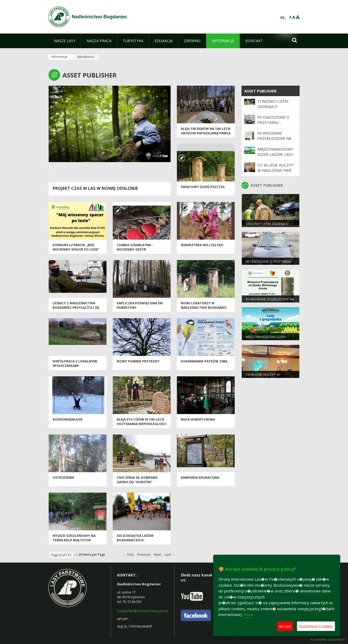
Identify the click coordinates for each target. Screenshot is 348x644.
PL (283, 18)
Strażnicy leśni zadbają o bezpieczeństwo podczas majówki (275, 109)
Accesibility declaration (328, 640)
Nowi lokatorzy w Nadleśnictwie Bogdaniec (204, 305)
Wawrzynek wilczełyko (202, 245)
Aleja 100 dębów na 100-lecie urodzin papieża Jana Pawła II (206, 133)
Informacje (60, 57)
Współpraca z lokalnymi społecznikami (75, 364)
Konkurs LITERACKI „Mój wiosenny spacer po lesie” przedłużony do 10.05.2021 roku (76, 252)
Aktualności (85, 57)
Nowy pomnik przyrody (138, 361)
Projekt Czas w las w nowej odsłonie (95, 188)
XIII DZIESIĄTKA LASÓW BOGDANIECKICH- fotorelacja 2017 (135, 540)
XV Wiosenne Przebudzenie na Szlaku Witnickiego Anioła (277, 141)
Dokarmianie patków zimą (204, 361)
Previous (144, 555)
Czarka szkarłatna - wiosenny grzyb (135, 247)
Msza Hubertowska (198, 419)
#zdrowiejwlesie (68, 419)
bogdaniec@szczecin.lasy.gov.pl (143, 611)
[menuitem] (65, 41)
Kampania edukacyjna (200, 478)
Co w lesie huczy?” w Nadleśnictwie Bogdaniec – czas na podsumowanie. (276, 173)
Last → (170, 555)
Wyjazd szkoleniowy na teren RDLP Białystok (74, 538)
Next (158, 555)
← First (128, 555)
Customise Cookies (316, 626)
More (248, 614)
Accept (285, 626)
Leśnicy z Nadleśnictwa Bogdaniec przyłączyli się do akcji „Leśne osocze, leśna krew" (76, 310)
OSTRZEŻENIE (63, 478)
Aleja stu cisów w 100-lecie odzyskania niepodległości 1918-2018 (142, 424)
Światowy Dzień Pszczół (203, 187)
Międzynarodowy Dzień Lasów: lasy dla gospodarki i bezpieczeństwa (275, 157)
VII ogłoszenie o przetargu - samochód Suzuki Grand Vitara (275, 125)
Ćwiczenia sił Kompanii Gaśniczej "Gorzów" (137, 480)
